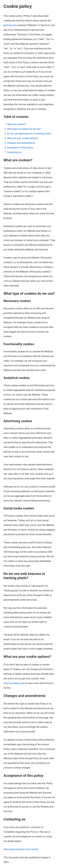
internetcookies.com (14, 683)
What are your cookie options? (23, 138)
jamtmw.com (10, 25)
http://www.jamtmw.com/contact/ (21, 849)
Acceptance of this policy (20, 148)
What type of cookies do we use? (24, 129)
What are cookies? (17, 124)
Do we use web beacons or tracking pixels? (29, 134)
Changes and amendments (21, 143)
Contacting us (14, 152)
